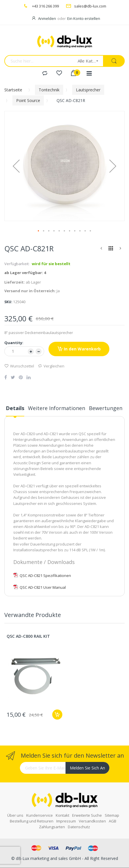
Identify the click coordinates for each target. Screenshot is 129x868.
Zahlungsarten (52, 827)
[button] (16, 166)
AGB (113, 821)
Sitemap (112, 815)
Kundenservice (40, 815)
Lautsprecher (88, 90)
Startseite (13, 90)
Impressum (66, 821)
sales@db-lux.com (90, 6)
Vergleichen (51, 366)
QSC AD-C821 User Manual (40, 587)
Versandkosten (92, 821)
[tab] (15, 410)
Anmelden (47, 18)
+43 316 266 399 (45, 6)
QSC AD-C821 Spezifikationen (42, 575)
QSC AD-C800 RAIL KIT (28, 636)
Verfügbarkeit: (17, 264)
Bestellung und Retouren (32, 821)
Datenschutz (79, 827)
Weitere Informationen (57, 408)
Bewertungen (106, 408)
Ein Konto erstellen (84, 18)
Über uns (15, 815)
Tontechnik (49, 90)
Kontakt (62, 815)
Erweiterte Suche (87, 815)
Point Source (28, 100)
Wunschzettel (19, 366)
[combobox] (39, 61)
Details (15, 408)
